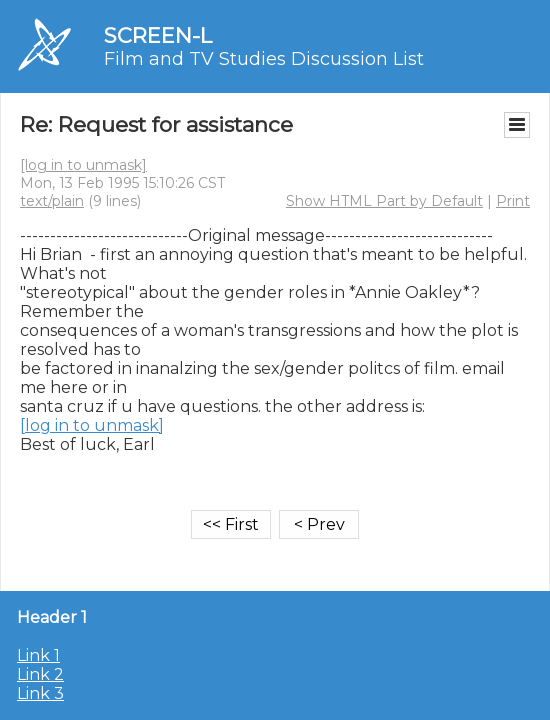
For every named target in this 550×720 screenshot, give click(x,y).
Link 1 (38, 655)
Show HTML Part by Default (384, 201)
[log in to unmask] (83, 165)
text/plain (52, 201)
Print (513, 201)
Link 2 (40, 674)
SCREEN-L (158, 35)
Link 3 (40, 693)
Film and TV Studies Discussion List (264, 59)
